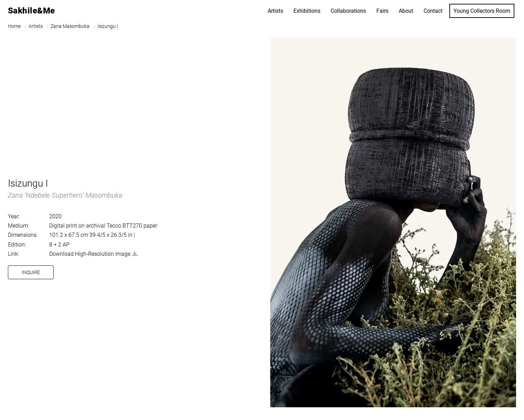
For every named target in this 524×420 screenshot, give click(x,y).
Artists (275, 11)
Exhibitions (307, 11)
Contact (433, 11)
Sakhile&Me (31, 11)
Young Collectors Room (482, 11)
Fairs (382, 11)
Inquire (31, 272)
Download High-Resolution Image (90, 254)
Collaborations (348, 11)
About (406, 11)
